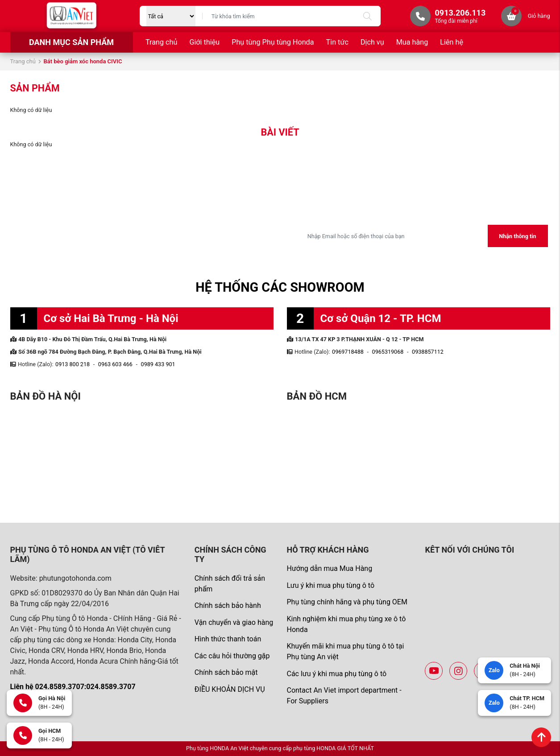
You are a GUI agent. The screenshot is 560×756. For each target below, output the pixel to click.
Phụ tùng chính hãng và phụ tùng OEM (347, 602)
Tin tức (337, 42)
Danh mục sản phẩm (71, 42)
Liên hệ (452, 42)
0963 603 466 (115, 364)
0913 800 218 (73, 364)
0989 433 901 (158, 364)
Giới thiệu (204, 42)
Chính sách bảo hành (228, 605)
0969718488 (348, 352)
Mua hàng (412, 42)
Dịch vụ (372, 42)
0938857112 (428, 352)
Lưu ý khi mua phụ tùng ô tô (330, 585)
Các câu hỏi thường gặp (232, 656)
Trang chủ (161, 42)
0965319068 (388, 352)
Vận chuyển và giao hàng (234, 622)
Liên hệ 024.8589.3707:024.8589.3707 (73, 687)
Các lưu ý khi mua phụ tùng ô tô (336, 674)
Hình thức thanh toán (228, 639)
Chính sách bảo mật (226, 672)
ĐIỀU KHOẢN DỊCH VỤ (230, 689)
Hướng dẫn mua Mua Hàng (329, 568)
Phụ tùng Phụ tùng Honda (273, 42)
